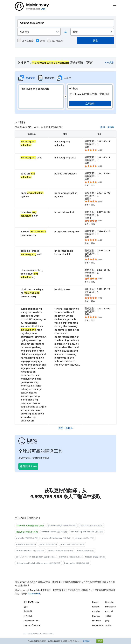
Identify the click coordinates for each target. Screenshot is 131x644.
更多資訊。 (87, 641)
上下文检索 (26, 41)
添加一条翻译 (107, 127)
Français (96, 616)
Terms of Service (32, 625)
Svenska (109, 602)
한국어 (108, 625)
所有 (40, 41)
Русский (109, 611)
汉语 (107, 621)
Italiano (96, 607)
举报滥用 (28, 611)
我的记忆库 (55, 41)
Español (96, 611)
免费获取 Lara (28, 466)
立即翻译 (90, 103)
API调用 (109, 62)
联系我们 (28, 616)
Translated (34, 594)
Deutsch (96, 621)
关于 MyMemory (31, 602)
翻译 (26, 607)
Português (111, 607)
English (96, 602)
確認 (100, 641)
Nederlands (98, 625)
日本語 (108, 616)
